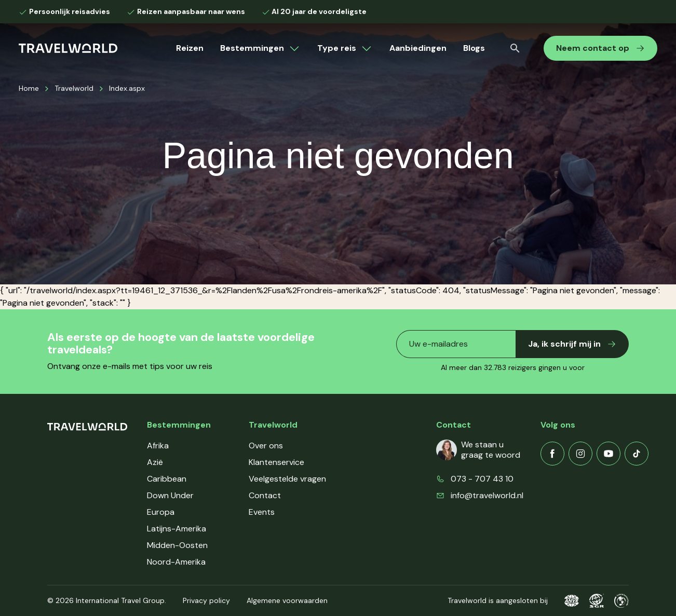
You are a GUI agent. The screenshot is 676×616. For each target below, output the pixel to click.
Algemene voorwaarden (287, 600)
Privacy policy (206, 600)
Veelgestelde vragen (287, 479)
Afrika (158, 446)
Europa (161, 512)
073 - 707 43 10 (482, 479)
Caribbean (167, 479)
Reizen (190, 48)
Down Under (170, 495)
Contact (265, 495)
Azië (155, 462)
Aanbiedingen (418, 48)
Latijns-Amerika (177, 529)
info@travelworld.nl (487, 495)
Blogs (474, 48)
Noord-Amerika (176, 562)
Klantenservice (276, 462)
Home (29, 88)
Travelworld (74, 88)
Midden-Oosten (177, 545)
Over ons (266, 446)
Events (262, 512)
